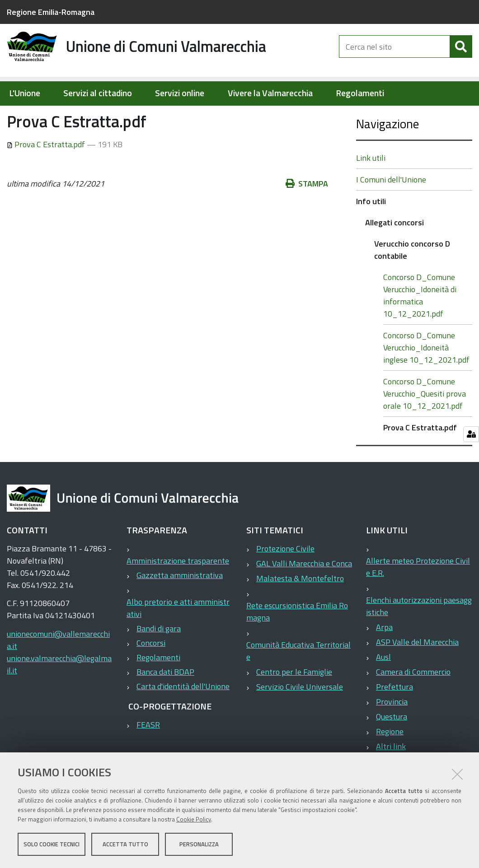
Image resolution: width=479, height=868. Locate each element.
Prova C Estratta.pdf (47, 173)
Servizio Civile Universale (300, 716)
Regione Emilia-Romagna (51, 12)
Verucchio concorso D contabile (270, 116)
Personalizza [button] (199, 845)
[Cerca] (461, 53)
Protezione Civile (285, 577)
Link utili (371, 187)
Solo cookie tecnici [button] (52, 845)
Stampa (307, 212)
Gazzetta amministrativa (180, 604)
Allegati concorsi (182, 116)
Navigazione (387, 152)
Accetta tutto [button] (125, 845)
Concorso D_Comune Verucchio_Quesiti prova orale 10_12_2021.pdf (425, 422)
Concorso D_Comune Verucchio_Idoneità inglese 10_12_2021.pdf (426, 376)
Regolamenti (360, 93)
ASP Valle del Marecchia (417, 671)
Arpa (384, 656)
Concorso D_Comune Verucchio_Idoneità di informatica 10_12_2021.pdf (420, 324)
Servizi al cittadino (98, 93)
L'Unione (25, 93)
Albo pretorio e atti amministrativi (178, 637)
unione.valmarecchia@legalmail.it (59, 693)
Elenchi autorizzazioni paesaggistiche (419, 635)
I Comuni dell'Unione (391, 208)
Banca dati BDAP (165, 701)
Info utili (131, 116)
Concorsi (151, 672)
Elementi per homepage (64, 116)
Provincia (392, 730)
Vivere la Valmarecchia (270, 93)
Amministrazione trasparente (178, 590)
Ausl (383, 686)
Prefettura (394, 716)
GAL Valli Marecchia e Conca (304, 592)
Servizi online (180, 93)
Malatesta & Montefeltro (300, 607)
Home (13, 116)
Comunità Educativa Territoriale (298, 680)
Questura (392, 745)
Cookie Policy (194, 820)
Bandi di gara (159, 657)
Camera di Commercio (413, 701)
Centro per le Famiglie (294, 701)
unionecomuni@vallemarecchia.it (58, 669)
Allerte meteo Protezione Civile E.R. (418, 596)
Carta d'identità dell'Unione (183, 715)
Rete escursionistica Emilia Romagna (297, 640)
